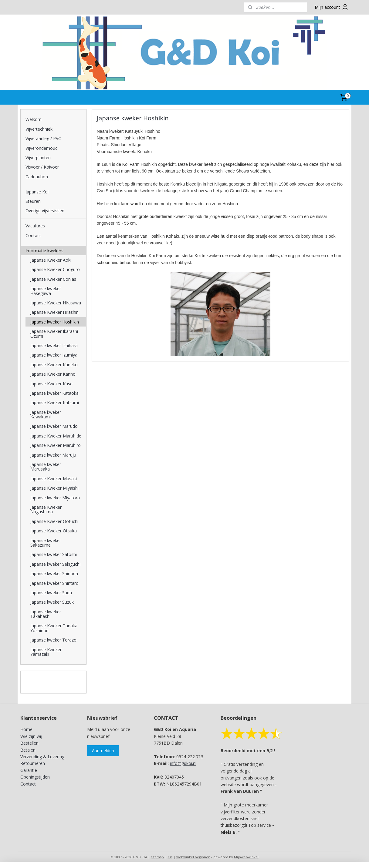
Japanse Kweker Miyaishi (54, 488)
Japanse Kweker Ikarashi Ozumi (54, 333)
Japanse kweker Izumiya (54, 355)
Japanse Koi (37, 192)
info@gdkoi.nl (183, 763)
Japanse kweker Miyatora (55, 498)
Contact (33, 235)
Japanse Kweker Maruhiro (56, 445)
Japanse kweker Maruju (53, 455)
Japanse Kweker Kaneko (54, 365)
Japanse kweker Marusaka (46, 467)
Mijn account (332, 7)
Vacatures (35, 226)
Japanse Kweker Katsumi (55, 402)
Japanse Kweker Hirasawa (56, 303)
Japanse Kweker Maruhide (56, 436)
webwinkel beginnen (193, 857)
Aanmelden (103, 751)
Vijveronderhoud (42, 148)
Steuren (33, 201)
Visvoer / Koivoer (42, 167)
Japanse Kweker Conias (53, 279)
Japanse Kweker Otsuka (54, 531)
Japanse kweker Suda (51, 593)
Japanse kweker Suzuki (52, 602)
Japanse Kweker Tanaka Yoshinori (54, 628)
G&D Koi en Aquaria (47, 679)
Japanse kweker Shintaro (54, 583)
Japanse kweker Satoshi (54, 554)
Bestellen (29, 743)
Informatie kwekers (44, 251)
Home (26, 729)
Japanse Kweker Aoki (51, 260)
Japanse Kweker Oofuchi (54, 521)
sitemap (157, 857)
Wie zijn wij (31, 736)
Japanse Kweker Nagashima (46, 509)
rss (170, 857)
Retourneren (33, 763)
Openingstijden (35, 777)
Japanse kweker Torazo (53, 640)
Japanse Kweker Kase (51, 384)
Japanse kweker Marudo (54, 426)
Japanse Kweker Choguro (55, 269)
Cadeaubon (37, 177)
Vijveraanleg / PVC (43, 138)
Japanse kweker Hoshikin (55, 322)
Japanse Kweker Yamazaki (46, 652)
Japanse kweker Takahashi (46, 614)
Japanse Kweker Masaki (54, 479)
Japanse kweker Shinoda (54, 573)
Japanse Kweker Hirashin (54, 312)
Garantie (29, 770)
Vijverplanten (38, 158)
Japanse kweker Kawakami (46, 414)
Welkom (34, 119)
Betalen (28, 750)
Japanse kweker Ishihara (54, 345)
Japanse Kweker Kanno (53, 374)
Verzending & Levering (42, 757)
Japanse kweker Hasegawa (46, 291)
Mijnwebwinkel (246, 857)
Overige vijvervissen (45, 211)
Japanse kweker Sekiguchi (55, 564)
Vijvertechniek (39, 129)
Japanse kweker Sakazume (46, 543)
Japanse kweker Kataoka (54, 393)
